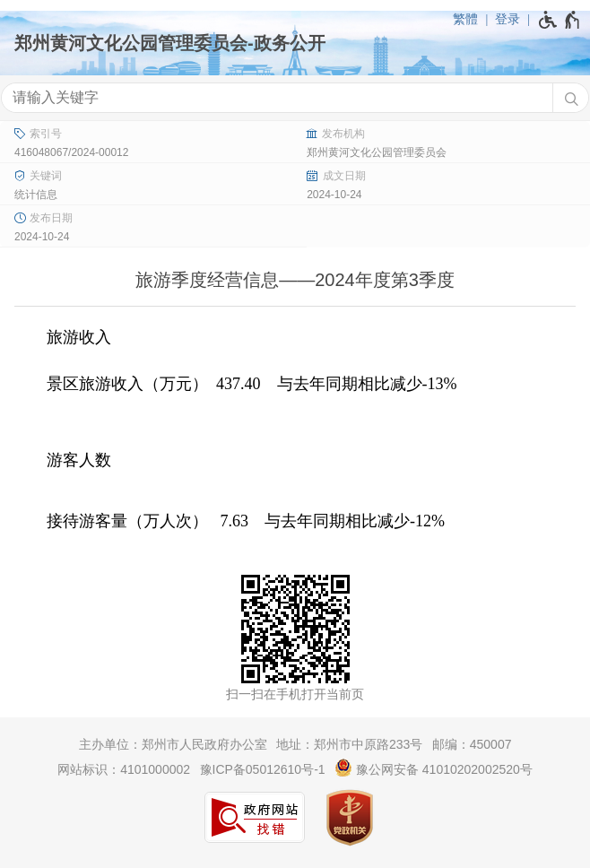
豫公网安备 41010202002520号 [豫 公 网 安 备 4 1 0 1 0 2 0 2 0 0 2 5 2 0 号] (434, 768)
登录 (508, 19)
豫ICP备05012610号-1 (263, 769)
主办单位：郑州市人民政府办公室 (173, 744)
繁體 (465, 19)
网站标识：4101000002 (124, 769)
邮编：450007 (472, 744)
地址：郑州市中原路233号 (349, 744)
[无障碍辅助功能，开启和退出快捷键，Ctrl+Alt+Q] (560, 20)
